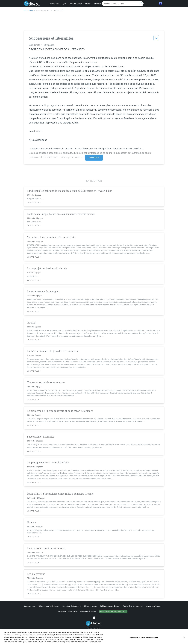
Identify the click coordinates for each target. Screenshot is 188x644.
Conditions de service (88, 611)
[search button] (141, 4)
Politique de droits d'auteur (110, 606)
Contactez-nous (29, 606)
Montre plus (94, 157)
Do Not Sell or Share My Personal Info (113, 611)
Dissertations (54, 4)
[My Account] (160, 4)
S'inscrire (97, 4)
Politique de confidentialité (67, 611)
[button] (156, 39)
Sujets (64, 4)
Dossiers (88, 4)
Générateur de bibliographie (49, 606)
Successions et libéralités (50, 10)
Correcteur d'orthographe (72, 606)
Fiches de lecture (75, 4)
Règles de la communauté (133, 606)
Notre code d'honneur (154, 606)
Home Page (29, 10)
